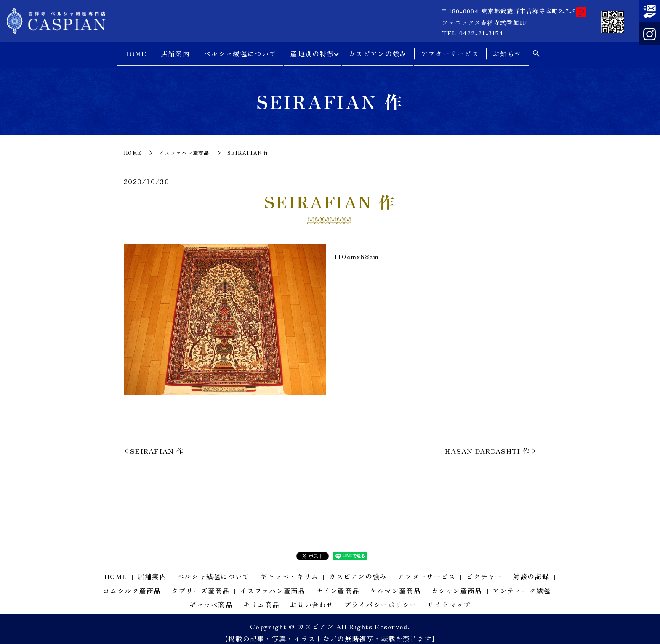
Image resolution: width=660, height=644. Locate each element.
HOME (134, 51)
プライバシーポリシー (380, 597)
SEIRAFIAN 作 (157, 443)
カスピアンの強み (379, 51)
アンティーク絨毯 (522, 583)
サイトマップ (449, 597)
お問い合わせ (312, 597)
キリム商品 (261, 597)
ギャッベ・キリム (289, 569)
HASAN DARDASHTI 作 (487, 443)
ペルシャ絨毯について (239, 51)
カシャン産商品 (457, 583)
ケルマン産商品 (395, 583)
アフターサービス (451, 51)
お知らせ (509, 51)
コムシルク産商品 (132, 583)
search (538, 51)
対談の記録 (531, 569)
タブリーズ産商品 (200, 583)
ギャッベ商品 (211, 597)
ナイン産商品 (338, 583)
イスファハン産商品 (184, 145)
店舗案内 (174, 51)
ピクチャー (484, 569)
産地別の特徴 (311, 51)
